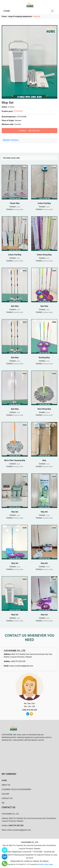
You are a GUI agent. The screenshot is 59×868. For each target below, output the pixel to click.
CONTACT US (7, 798)
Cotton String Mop (44, 255)
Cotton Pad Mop (44, 203)
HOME (7, 11)
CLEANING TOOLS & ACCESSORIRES (16, 789)
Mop (44, 460)
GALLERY (5, 794)
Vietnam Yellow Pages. (46, 864)
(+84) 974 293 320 (18, 661)
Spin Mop (15, 306)
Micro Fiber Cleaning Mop (15, 460)
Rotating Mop (44, 358)
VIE (3, 803)
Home (4, 16)
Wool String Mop (44, 409)
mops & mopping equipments (20, 16)
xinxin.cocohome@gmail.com (21, 666)
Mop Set (15, 512)
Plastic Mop (15, 203)
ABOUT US (6, 785)
